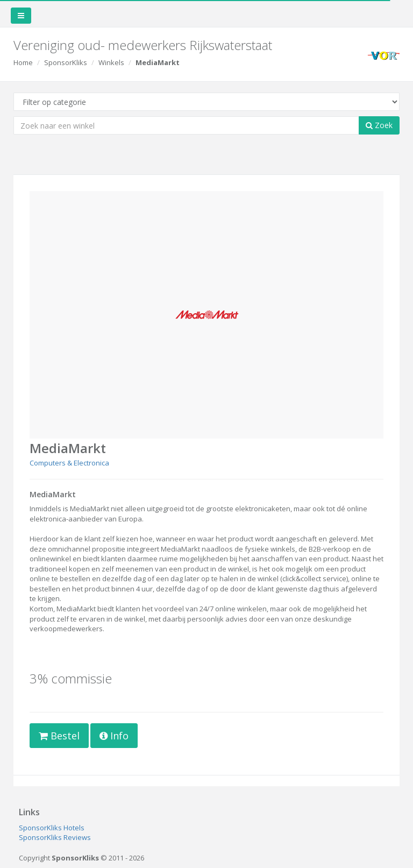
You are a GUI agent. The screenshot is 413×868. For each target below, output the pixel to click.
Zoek (379, 125)
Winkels (111, 62)
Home (23, 62)
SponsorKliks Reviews (55, 837)
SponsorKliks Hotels (52, 828)
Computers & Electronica (69, 463)
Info (114, 736)
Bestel (59, 736)
